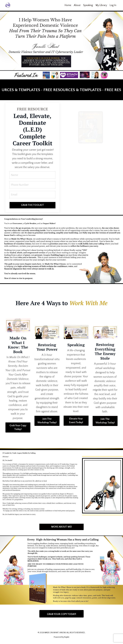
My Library (101, 5)
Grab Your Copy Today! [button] (18, 427)
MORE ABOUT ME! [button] (62, 527)
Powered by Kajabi (61, 637)
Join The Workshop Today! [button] (47, 421)
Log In (113, 5)
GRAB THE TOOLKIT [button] (32, 205)
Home (68, 5)
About (77, 5)
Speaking (88, 5)
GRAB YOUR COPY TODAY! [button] (61, 614)
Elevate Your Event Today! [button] (76, 421)
